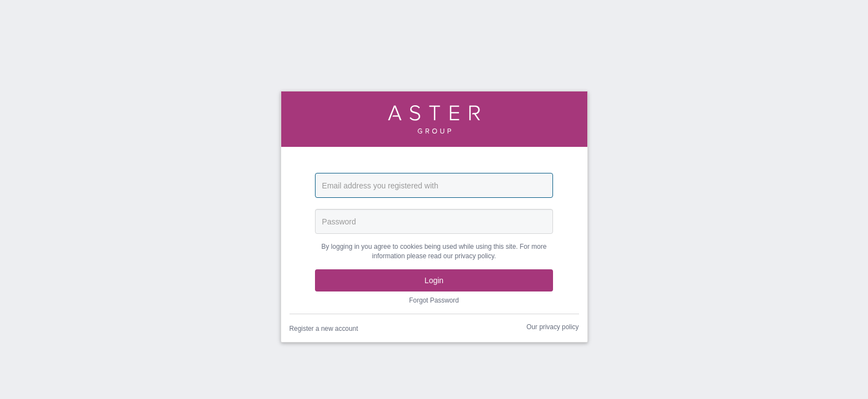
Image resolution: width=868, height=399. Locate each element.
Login (434, 280)
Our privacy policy (553, 327)
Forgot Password (434, 300)
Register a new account (324, 329)
